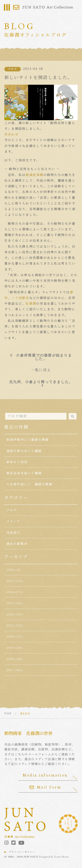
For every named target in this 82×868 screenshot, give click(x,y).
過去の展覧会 (17, 544)
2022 (10, 614)
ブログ (13, 69)
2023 (10, 603)
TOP (8, 713)
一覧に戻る (41, 370)
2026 (10, 570)
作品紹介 (13, 533)
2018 (10, 659)
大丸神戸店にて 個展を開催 (29, 484)
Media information (45, 775)
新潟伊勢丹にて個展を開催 (28, 440)
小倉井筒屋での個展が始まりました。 (44, 357)
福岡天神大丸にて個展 (24, 451)
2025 (10, 581)
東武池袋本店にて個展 (24, 473)
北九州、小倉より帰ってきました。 (41, 382)
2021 (10, 625)
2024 (10, 592)
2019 (10, 648)
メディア (13, 521)
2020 (10, 637)
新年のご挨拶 (17, 462)
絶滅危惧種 (34, 175)
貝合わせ (11, 134)
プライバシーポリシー (22, 852)
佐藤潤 (31, 304)
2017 (10, 670)
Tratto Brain (61, 857)
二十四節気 (20, 298)
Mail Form (45, 787)
